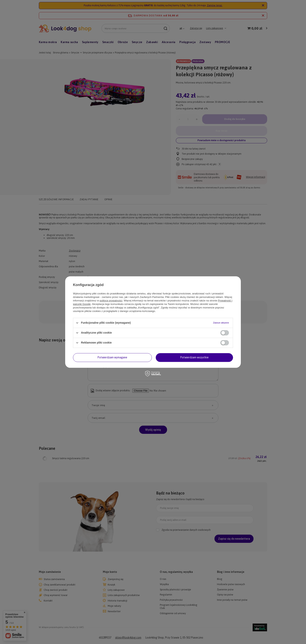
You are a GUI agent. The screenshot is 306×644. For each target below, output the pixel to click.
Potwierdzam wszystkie (194, 357)
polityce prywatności (111, 301)
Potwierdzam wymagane (112, 357)
